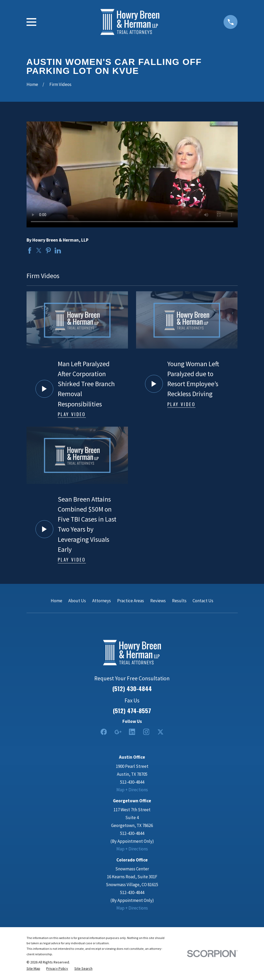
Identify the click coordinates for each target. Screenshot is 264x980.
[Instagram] (146, 732)
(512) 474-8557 (132, 711)
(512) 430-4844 (132, 689)
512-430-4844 (132, 782)
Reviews (158, 601)
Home (56, 601)
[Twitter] (161, 732)
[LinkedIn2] (132, 732)
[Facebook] (104, 732)
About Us (77, 601)
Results (179, 601)
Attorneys (102, 601)
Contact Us (203, 601)
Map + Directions (132, 790)
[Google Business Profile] (118, 732)
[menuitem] (33, 969)
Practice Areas (131, 601)
